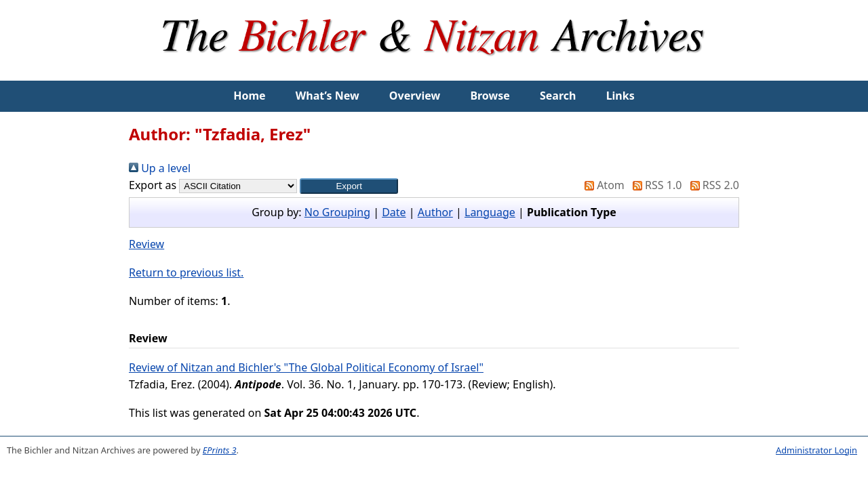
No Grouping (337, 212)
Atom (602, 185)
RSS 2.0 (712, 185)
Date (394, 212)
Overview (415, 96)
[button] (349, 186)
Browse (490, 96)
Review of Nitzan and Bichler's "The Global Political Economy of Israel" (306, 367)
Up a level (160, 168)
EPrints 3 (220, 450)
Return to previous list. (186, 272)
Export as (153, 185)
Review (146, 244)
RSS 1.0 (654, 185)
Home (249, 96)
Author (435, 212)
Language (490, 212)
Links (620, 96)
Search (558, 96)
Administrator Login (816, 450)
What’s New (328, 96)
